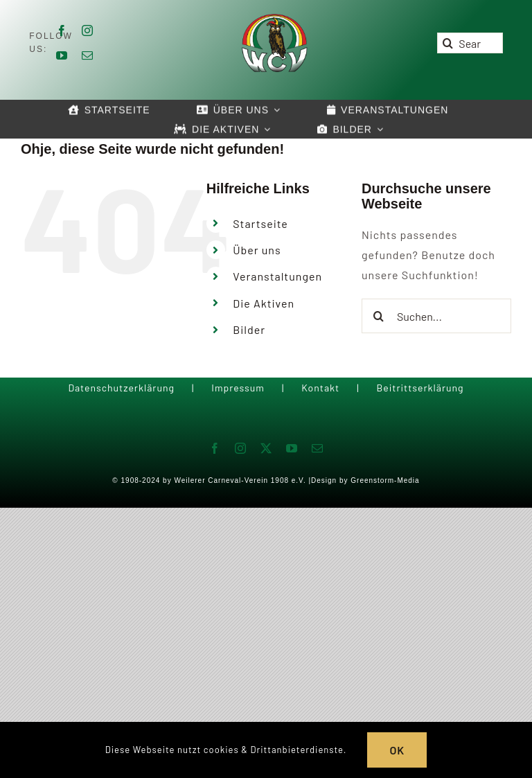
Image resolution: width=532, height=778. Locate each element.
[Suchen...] (436, 316)
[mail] (88, 55)
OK (397, 750)
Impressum (238, 388)
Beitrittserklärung (420, 388)
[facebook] (62, 30)
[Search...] (470, 43)
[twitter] (266, 448)
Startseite (260, 223)
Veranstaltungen (277, 276)
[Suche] (447, 43)
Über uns (257, 250)
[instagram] (88, 30)
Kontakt (320, 388)
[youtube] (62, 55)
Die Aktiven (264, 303)
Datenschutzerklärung (121, 388)
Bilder (249, 329)
